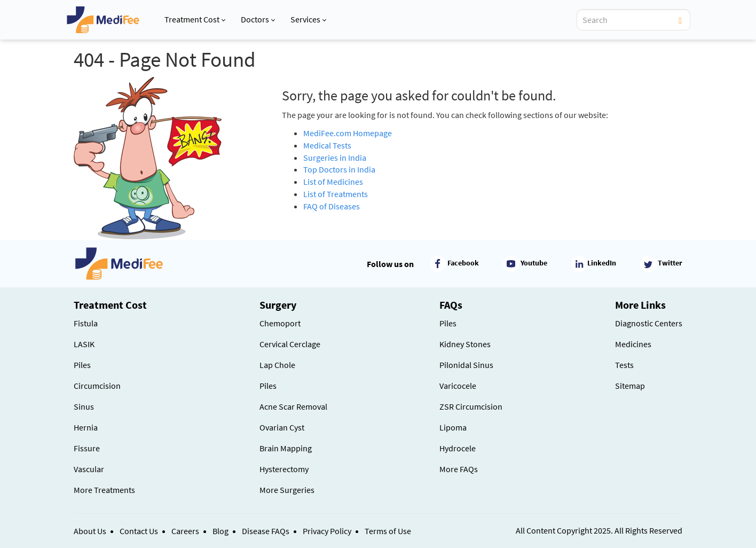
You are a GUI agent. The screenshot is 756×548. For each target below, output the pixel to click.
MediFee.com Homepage (348, 133)
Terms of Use (388, 531)
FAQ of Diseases (332, 206)
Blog (220, 531)
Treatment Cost (195, 19)
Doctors (258, 19)
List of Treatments (336, 194)
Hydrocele (458, 448)
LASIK (84, 344)
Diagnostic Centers (649, 323)
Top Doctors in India (339, 169)
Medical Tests (327, 145)
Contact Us (139, 531)
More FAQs (459, 469)
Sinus (84, 406)
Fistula (86, 323)
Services (308, 19)
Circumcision (97, 386)
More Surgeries (287, 490)
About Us (90, 531)
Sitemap (630, 386)
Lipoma (453, 427)
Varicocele (458, 386)
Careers (185, 531)
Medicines (633, 344)
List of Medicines (333, 182)
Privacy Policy (327, 531)
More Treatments (104, 490)
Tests (624, 365)
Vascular (89, 469)
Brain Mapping (286, 448)
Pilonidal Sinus (466, 365)
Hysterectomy (284, 469)
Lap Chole (277, 365)
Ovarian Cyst (282, 427)
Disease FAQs (266, 531)
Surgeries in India (335, 158)
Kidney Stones (465, 344)
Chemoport (280, 323)
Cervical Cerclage (290, 344)
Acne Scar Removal (293, 406)
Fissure (87, 448)
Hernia (86, 427)
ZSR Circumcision (471, 406)
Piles (82, 365)
